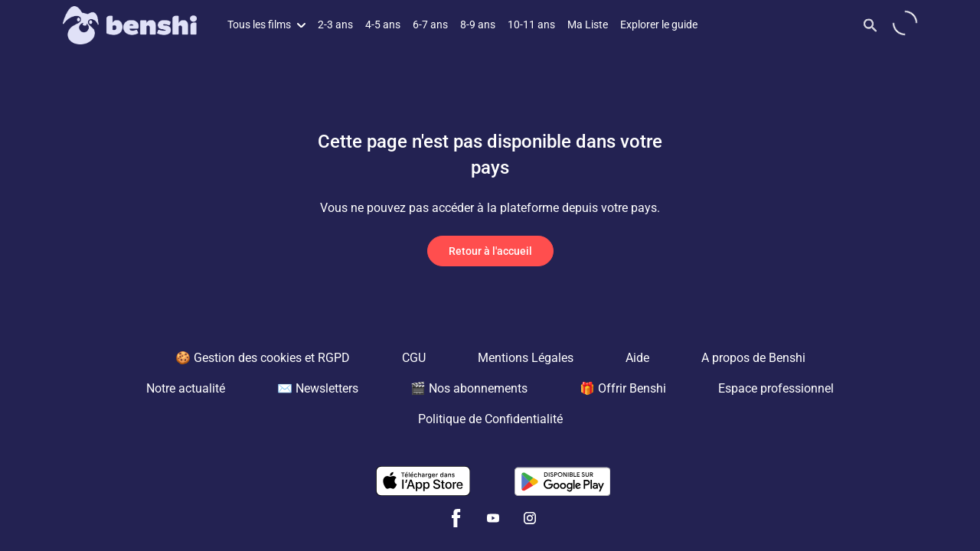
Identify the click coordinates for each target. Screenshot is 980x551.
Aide (637, 358)
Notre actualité (186, 388)
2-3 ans (335, 24)
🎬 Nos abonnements (469, 388)
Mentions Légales (526, 358)
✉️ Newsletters (318, 388)
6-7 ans (430, 24)
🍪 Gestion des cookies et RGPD (263, 358)
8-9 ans (478, 24)
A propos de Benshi (753, 358)
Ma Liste (588, 24)
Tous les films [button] (266, 24)
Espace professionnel (776, 388)
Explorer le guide (659, 24)
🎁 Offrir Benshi (623, 388)
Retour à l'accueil (490, 251)
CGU (414, 358)
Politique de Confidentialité (490, 419)
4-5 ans (383, 24)
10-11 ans (531, 24)
